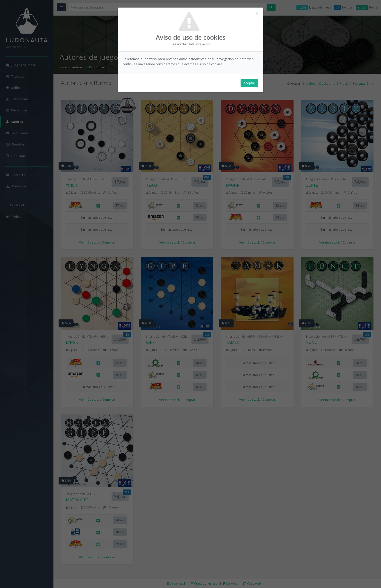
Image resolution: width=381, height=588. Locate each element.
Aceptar (249, 83)
